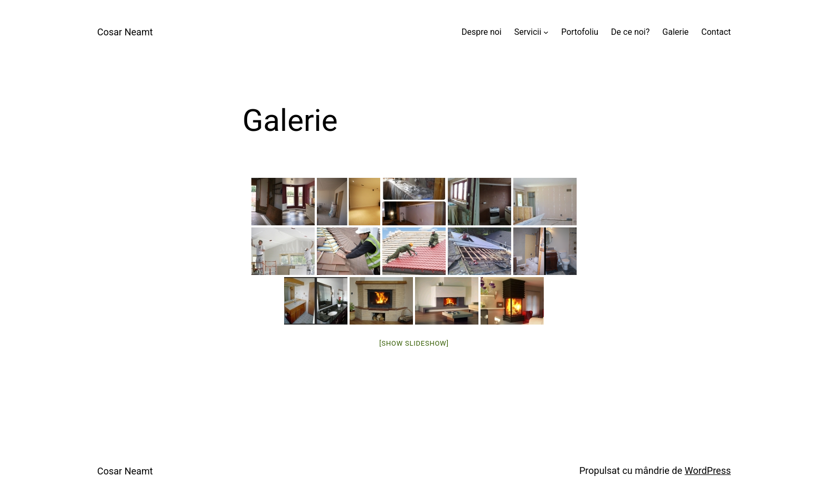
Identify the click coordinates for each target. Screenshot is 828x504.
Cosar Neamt (125, 32)
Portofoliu (580, 32)
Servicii (528, 32)
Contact (716, 32)
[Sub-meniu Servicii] (546, 32)
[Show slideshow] (414, 343)
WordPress (708, 470)
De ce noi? (630, 32)
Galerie (675, 32)
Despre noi (482, 32)
